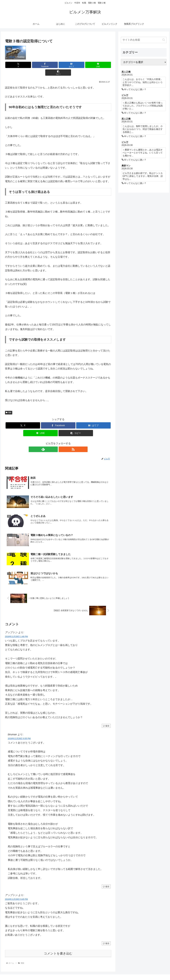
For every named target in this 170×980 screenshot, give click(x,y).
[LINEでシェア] (76, 65)
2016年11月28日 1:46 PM (16, 630)
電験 (9, 405)
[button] (94, 65)
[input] (144, 40)
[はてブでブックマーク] (58, 65)
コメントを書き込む (58, 946)
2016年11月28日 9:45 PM (16, 892)
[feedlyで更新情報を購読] (55, 442)
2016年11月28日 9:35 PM (19, 732)
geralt (12, 57)
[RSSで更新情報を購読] (61, 442)
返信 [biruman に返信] (106, 880)
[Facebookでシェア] (40, 65)
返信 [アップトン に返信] (106, 719)
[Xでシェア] (22, 65)
